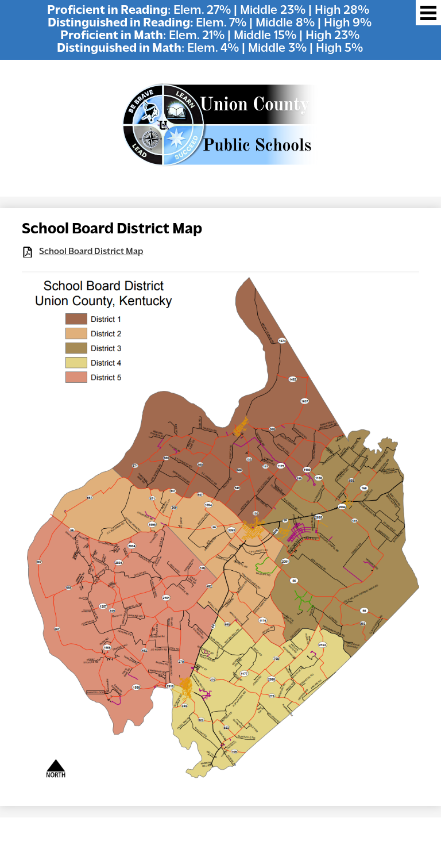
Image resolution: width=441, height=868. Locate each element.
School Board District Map (91, 252)
